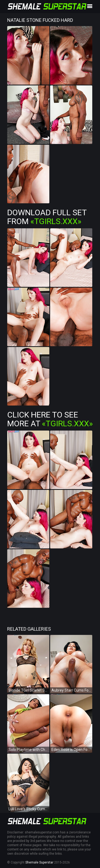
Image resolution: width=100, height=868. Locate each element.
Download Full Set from (47, 217)
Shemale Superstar (39, 862)
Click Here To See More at (50, 419)
